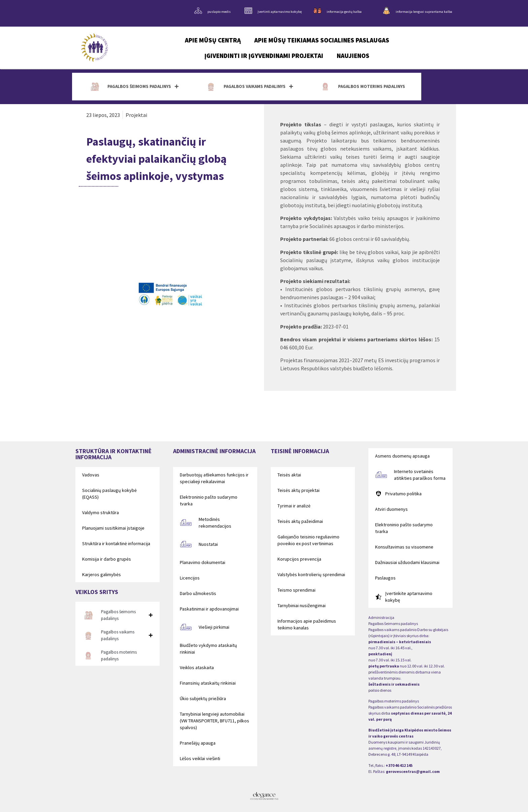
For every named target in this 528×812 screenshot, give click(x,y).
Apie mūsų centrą (213, 40)
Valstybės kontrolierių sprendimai (311, 574)
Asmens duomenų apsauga (402, 456)
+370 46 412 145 (399, 765)
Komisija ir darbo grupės (107, 559)
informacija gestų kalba (344, 12)
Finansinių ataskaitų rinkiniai (208, 683)
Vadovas (91, 475)
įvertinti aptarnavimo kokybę (280, 12)
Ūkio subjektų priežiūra (203, 698)
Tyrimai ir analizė (294, 506)
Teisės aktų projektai (299, 490)
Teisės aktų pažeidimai (300, 521)
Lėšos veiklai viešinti (200, 758)
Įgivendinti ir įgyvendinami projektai (264, 56)
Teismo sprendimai (296, 590)
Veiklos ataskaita (197, 667)
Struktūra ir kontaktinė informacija (116, 543)
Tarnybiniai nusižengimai (302, 605)
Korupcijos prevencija (299, 559)
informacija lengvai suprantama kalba (424, 12)
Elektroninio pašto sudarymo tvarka (209, 500)
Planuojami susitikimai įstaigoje (113, 528)
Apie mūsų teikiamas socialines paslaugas (322, 40)
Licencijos (190, 578)
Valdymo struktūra (101, 512)
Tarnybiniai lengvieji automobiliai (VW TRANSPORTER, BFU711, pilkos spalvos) (214, 721)
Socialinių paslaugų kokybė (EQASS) (109, 494)
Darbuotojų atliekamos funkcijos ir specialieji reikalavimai (214, 478)
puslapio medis (219, 12)
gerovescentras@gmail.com (413, 771)
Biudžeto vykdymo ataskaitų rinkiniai (208, 649)
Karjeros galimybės (102, 574)
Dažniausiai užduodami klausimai (407, 562)
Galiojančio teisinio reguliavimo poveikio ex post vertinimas (308, 540)
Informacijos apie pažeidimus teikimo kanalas (307, 624)
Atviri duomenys (391, 509)
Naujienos (353, 56)
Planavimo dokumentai (203, 562)
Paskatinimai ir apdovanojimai (209, 609)
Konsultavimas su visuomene (404, 547)
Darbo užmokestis (198, 593)
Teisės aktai (289, 475)
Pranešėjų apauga (198, 743)
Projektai (136, 115)
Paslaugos (385, 578)
